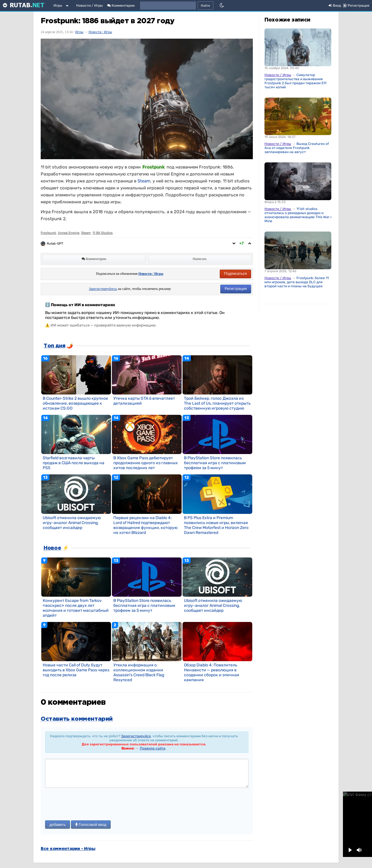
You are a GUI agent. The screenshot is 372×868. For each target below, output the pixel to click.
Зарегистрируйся (136, 736)
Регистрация (236, 289)
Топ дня (54, 346)
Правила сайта (153, 748)
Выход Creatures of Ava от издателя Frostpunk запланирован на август (297, 148)
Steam (144, 181)
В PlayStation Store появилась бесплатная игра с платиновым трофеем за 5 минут (215, 463)
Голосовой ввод (91, 825)
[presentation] (89, 805)
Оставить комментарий (77, 719)
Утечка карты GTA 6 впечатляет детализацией (144, 401)
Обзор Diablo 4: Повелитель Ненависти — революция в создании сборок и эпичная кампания (212, 672)
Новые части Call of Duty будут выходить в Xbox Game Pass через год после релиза (76, 670)
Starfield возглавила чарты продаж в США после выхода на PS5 (74, 463)
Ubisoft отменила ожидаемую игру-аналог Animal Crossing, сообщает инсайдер (72, 523)
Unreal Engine (69, 233)
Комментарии (121, 6)
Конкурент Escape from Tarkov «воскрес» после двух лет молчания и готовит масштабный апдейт (76, 608)
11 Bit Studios (103, 233)
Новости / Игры (90, 6)
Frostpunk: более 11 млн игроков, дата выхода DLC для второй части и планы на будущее (297, 282)
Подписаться (235, 274)
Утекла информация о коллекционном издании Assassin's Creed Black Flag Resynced (139, 672)
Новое (52, 548)
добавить (58, 825)
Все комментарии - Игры (68, 849)
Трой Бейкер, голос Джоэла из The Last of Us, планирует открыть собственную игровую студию (217, 403)
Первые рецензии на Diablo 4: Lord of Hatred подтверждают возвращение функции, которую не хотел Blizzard (145, 525)
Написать (200, 259)
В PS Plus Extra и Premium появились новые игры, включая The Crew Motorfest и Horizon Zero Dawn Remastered (216, 525)
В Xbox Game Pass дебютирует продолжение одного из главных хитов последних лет (146, 463)
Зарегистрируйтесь (103, 289)
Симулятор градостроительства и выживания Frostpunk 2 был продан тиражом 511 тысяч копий (295, 81)
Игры (58, 6)
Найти (205, 6)
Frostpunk (48, 233)
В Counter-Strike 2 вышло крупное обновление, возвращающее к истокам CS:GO (75, 403)
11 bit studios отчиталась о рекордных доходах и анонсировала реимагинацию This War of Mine (299, 215)
